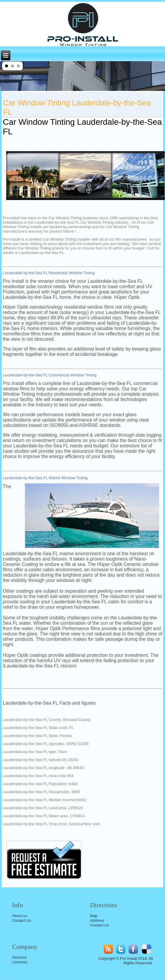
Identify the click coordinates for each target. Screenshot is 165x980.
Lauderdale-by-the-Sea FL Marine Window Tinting (45, 478)
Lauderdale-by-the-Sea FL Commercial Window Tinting (50, 375)
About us (20, 916)
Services (20, 957)
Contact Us (22, 920)
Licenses (20, 962)
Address (97, 920)
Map (94, 916)
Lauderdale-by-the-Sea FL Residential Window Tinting (49, 273)
